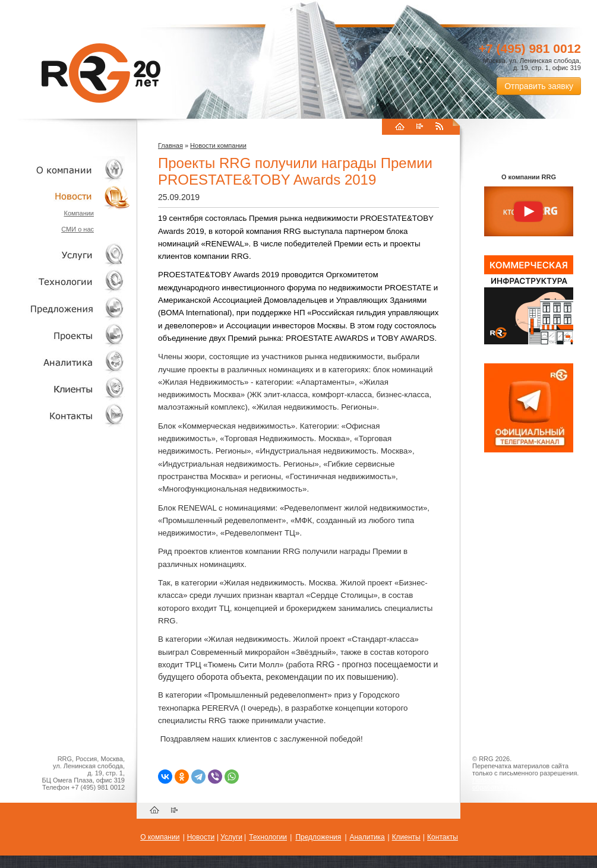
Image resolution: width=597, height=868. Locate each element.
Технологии (65, 282)
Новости (68, 196)
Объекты (65, 308)
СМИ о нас (78, 229)
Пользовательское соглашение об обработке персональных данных (524, 784)
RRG (101, 73)
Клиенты (65, 389)
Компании (79, 213)
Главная (170, 145)
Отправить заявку (539, 86)
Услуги (65, 255)
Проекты (65, 335)
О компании (65, 170)
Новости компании (218, 145)
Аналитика (65, 362)
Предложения (318, 837)
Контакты (65, 415)
